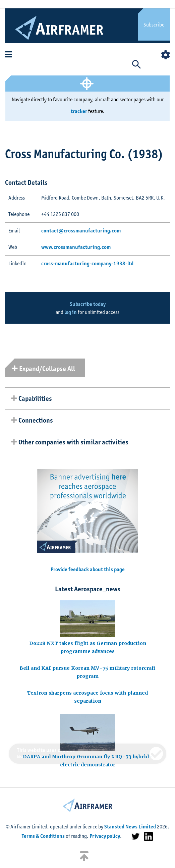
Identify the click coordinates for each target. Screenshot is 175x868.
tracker (79, 111)
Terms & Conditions (43, 836)
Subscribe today (88, 304)
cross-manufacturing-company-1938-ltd (87, 263)
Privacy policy (105, 836)
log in (71, 312)
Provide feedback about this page (88, 569)
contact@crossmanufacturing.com (81, 231)
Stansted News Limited (130, 827)
